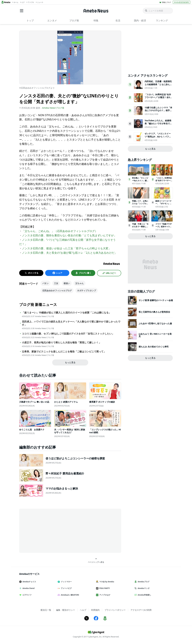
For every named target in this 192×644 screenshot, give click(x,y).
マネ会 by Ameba (106, 582)
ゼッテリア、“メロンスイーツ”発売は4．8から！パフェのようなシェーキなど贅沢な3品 (158, 138)
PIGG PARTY (104, 588)
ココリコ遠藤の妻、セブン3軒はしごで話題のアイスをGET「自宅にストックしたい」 (68, 334)
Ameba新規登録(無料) (181, 2)
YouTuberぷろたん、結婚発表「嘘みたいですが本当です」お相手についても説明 (158, 123)
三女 (56, 283)
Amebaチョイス (29, 582)
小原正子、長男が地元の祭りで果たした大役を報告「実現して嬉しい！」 (61, 343)
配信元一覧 (46, 610)
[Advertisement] (46, 531)
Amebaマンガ (143, 588)
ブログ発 (74, 20)
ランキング (162, 20)
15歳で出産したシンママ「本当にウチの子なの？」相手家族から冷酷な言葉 (158, 110)
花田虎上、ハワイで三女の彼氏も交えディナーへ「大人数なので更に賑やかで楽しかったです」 (71, 323)
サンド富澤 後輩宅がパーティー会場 (156, 300)
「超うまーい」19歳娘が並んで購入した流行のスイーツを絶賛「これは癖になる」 (66, 313)
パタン (45, 283)
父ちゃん (79, 283)
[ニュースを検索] (158, 11)
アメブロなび (104, 595)
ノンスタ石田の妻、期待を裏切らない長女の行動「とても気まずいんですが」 (69, 235)
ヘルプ (83, 610)
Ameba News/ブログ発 (53, 108)
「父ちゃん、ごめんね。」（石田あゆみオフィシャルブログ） (60, 231)
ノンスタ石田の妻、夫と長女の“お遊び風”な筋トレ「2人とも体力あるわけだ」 (70, 253)
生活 (118, 20)
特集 (96, 20)
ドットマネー (66, 582)
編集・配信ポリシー (66, 610)
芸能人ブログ (166, 2)
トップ (30, 20)
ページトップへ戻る (96, 561)
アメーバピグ (66, 588)
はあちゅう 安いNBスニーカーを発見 (155, 335)
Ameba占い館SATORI (70, 595)
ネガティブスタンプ (87, 290)
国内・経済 (140, 20)
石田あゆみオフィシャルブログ (57, 290)
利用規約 (95, 610)
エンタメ (52, 20)
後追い (67, 283)
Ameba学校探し (144, 595)
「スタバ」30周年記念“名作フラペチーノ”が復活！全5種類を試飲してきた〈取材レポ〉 (158, 99)
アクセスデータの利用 (141, 610)
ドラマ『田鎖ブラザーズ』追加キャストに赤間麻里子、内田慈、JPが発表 (163, 228)
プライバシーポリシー (115, 610)
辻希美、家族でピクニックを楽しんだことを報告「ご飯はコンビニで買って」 (64, 352)
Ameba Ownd (28, 588)
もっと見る (70, 362)
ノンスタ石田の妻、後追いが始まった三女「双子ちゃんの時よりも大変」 (66, 248)
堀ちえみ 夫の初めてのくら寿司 (154, 347)
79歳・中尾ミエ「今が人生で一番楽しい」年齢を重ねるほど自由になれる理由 (140, 228)
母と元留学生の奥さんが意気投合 (154, 312)
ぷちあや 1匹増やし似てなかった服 (155, 323)
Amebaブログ (143, 582)
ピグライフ (27, 595)
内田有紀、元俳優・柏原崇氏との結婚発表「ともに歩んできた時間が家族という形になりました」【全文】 (158, 86)
